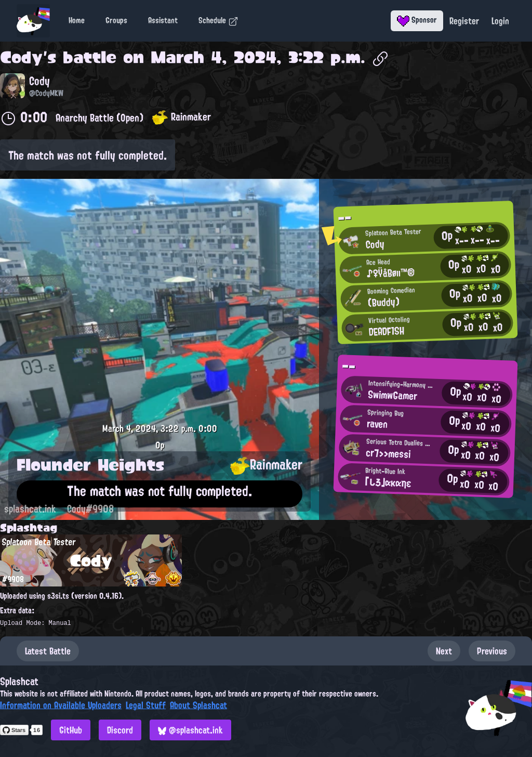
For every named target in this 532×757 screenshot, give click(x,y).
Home (77, 20)
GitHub (71, 730)
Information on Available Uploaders (61, 705)
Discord (120, 730)
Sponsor (417, 20)
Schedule (218, 20)
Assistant (163, 20)
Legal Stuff (146, 705)
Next (444, 651)
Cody (22, 57)
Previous (492, 651)
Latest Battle (48, 651)
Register (464, 21)
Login (500, 21)
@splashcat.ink (190, 730)
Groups (116, 20)
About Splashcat (198, 705)
